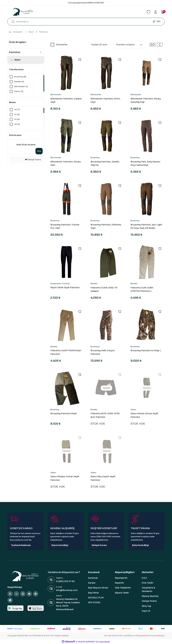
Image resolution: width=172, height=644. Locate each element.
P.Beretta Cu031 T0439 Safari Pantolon (66, 352)
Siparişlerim (121, 578)
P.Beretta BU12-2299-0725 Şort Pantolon (105, 415)
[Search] (86, 22)
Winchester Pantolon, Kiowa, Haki (66, 163)
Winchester (56, 95)
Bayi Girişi (93, 593)
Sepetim (119, 583)
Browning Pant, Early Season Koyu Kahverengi (145, 163)
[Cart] (163, 12)
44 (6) (17, 119)
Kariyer (92, 583)
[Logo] (75, 12)
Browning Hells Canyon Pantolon (103, 352)
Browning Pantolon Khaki (64, 414)
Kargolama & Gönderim (148, 589)
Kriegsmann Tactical (60, 284)
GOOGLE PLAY (96, 598)
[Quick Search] (21, 151)
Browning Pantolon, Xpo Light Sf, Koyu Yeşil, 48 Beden (146, 226)
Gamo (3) (19, 91)
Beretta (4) (19, 82)
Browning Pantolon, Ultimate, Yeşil (106, 226)
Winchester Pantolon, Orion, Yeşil (105, 100)
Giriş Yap (146, 606)
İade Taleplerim (123, 588)
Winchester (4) (21, 87)
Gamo (133, 410)
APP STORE (94, 603)
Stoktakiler (62, 45)
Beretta (94, 284)
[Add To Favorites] (80, 60)
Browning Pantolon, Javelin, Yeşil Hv (105, 163)
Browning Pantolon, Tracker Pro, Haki (65, 226)
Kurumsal (93, 578)
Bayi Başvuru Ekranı (98, 588)
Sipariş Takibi (122, 593)
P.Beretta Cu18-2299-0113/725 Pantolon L (142, 289)
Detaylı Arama (33, 160)
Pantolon (44, 32)
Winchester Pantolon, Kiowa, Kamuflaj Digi (146, 100)
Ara (39, 151)
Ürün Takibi (147, 583)
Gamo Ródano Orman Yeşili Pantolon (65, 478)
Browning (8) (21, 77)
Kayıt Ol (146, 611)
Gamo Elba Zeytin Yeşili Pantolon (103, 478)
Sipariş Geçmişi (150, 596)
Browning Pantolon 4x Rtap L (146, 351)
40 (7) (17, 109)
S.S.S (144, 578)
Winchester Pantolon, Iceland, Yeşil (66, 100)
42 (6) (17, 115)
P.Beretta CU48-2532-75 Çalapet (104, 289)
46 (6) (17, 124)
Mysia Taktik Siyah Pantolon (65, 288)
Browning (95, 158)
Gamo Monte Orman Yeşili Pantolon (144, 415)
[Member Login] (156, 12)
